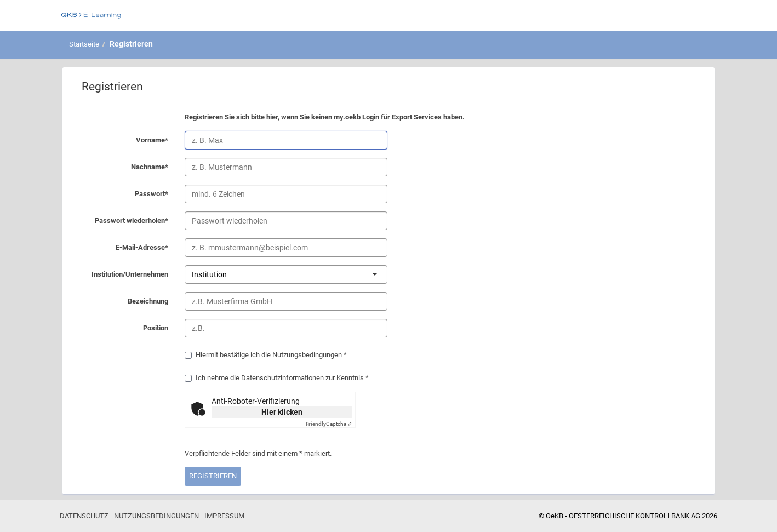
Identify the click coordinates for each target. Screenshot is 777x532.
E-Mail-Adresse (123, 248)
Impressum (224, 516)
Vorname (123, 141)
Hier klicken (282, 412)
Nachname (123, 168)
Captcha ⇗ (329, 424)
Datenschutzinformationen (282, 378)
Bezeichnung (123, 302)
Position (123, 329)
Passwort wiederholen (123, 221)
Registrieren (131, 44)
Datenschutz (84, 516)
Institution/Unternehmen (123, 275)
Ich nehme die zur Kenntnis (277, 378)
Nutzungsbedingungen (307, 355)
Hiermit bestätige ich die (266, 355)
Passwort (123, 195)
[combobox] (228, 274)
